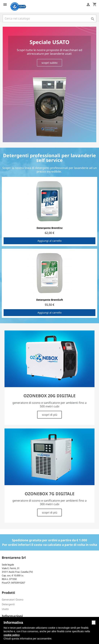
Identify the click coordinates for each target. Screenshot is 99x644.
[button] (94, 623)
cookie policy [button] (12, 635)
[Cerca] (49, 18)
